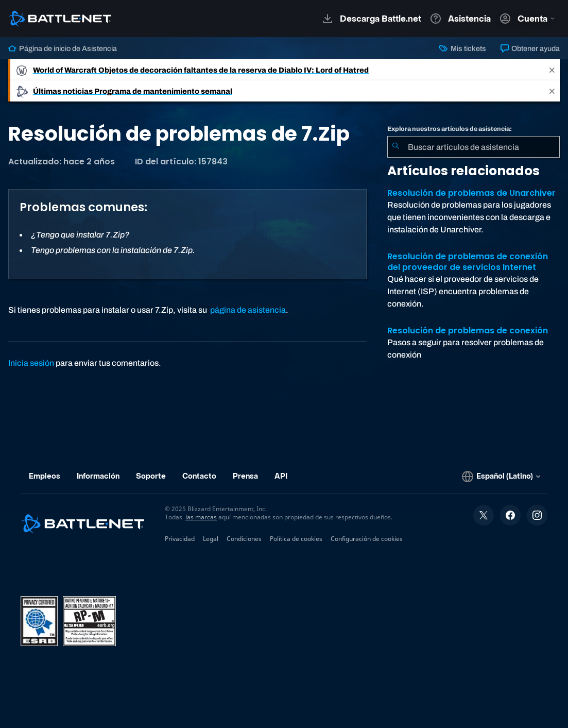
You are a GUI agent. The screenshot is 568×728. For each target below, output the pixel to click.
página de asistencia (248, 310)
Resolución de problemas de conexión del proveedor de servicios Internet (468, 262)
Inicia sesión (31, 363)
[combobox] (474, 147)
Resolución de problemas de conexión (468, 331)
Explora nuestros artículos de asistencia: (450, 129)
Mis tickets (462, 48)
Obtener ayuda (530, 48)
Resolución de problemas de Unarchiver (471, 193)
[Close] (552, 70)
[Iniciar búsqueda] (395, 147)
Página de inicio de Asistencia (63, 48)
